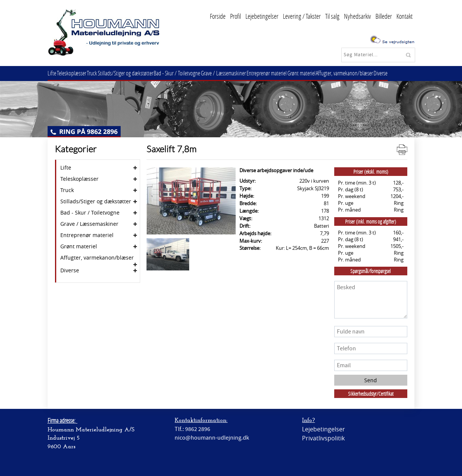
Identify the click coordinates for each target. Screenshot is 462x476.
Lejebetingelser (262, 16)
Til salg (332, 16)
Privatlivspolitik (323, 438)
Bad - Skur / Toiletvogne (188, 73)
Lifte (53, 73)
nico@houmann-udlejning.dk (212, 438)
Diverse (403, 73)
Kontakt (404, 16)
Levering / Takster (302, 16)
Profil (235, 16)
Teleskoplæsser (75, 73)
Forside (218, 16)
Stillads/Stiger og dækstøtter (134, 73)
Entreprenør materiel (282, 73)
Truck (98, 73)
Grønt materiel (319, 73)
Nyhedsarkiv (357, 16)
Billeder (384, 16)
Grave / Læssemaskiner (236, 73)
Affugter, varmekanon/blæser (365, 73)
